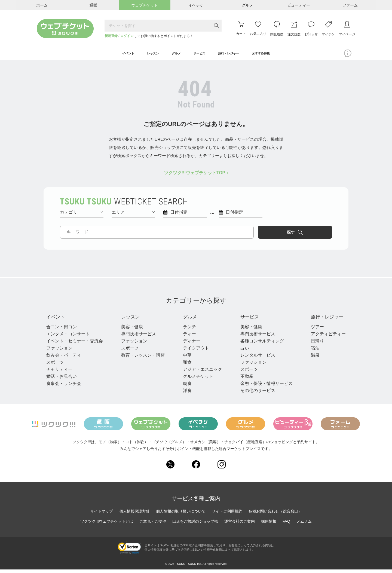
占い (242, 352)
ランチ (188, 330)
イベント (57, 320)
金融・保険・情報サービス (264, 387)
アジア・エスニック (201, 373)
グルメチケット (197, 380)
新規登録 (111, 36)
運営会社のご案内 (240, 525)
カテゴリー (81, 215)
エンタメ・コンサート (68, 337)
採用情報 (269, 525)
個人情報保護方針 (134, 515)
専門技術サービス (138, 337)
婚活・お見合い (62, 380)
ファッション (59, 352)
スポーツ (55, 366)
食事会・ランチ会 (64, 387)
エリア (133, 215)
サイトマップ (102, 515)
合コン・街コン (62, 330)
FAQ (286, 525)
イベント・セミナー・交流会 (75, 344)
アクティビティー (325, 337)
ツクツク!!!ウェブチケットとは (107, 525)
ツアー (314, 330)
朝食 (186, 387)
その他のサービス (255, 394)
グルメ (189, 320)
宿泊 (312, 352)
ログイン (127, 36)
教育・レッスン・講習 (142, 359)
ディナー (190, 344)
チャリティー (59, 373)
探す (309, 235)
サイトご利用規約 (227, 515)
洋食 (186, 394)
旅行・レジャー (327, 320)
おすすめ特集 (277, 55)
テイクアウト (194, 352)
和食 (186, 366)
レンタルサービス (255, 359)
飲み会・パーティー (66, 359)
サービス (249, 320)
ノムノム (304, 525)
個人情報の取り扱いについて (181, 515)
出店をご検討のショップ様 (195, 525)
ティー (188, 337)
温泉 (312, 359)
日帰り (314, 344)
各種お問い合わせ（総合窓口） (275, 515)
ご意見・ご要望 (153, 525)
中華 (186, 359)
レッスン (131, 320)
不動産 (244, 380)
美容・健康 (131, 330)
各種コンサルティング (260, 344)
